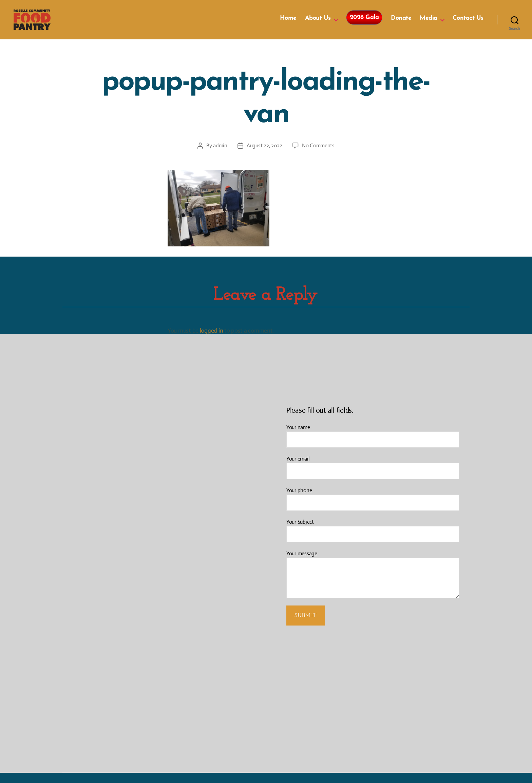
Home (288, 23)
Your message (373, 584)
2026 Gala (364, 23)
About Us (318, 23)
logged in (212, 341)
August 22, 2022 (264, 156)
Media (429, 23)
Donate (401, 23)
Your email (373, 477)
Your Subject (373, 540)
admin (220, 156)
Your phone (373, 509)
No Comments (318, 156)
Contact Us (468, 23)
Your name (373, 446)
